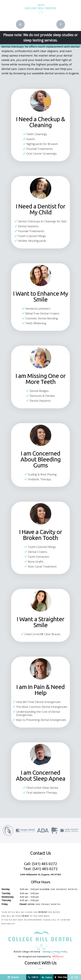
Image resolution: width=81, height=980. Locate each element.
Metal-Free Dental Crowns (42, 313)
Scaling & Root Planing (42, 474)
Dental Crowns (38, 552)
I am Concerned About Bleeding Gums (41, 459)
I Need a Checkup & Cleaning (40, 122)
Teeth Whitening (36, 323)
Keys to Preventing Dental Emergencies (41, 720)
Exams (31, 139)
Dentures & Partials (42, 396)
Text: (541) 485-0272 (40, 869)
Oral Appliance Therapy (42, 793)
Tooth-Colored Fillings (32, 236)
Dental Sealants (28, 226)
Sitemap (47, 952)
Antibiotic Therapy (39, 479)
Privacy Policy (60, 952)
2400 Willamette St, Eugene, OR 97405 (41, 875)
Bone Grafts (36, 562)
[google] (20, 24)
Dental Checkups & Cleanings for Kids (42, 221)
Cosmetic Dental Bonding (42, 318)
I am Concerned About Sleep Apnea (41, 776)
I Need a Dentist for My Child (40, 209)
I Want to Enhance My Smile (41, 296)
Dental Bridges (39, 391)
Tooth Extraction (39, 557)
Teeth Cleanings (37, 134)
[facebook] (61, 24)
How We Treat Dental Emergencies (38, 702)
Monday (6, 889)
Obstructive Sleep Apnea (42, 788)
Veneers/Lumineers (38, 309)
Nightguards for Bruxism (42, 144)
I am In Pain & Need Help (40, 690)
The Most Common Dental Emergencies (42, 707)
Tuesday (6, 893)
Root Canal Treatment (42, 566)
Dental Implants (40, 401)
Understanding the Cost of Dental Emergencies (38, 713)
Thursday (6, 900)
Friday (5, 904)
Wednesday (8, 897)
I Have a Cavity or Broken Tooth (41, 535)
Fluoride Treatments (40, 149)
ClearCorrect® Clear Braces (42, 634)
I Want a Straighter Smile (40, 622)
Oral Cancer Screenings (42, 154)
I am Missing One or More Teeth (41, 379)
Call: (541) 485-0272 (41, 864)
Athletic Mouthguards (32, 241)
